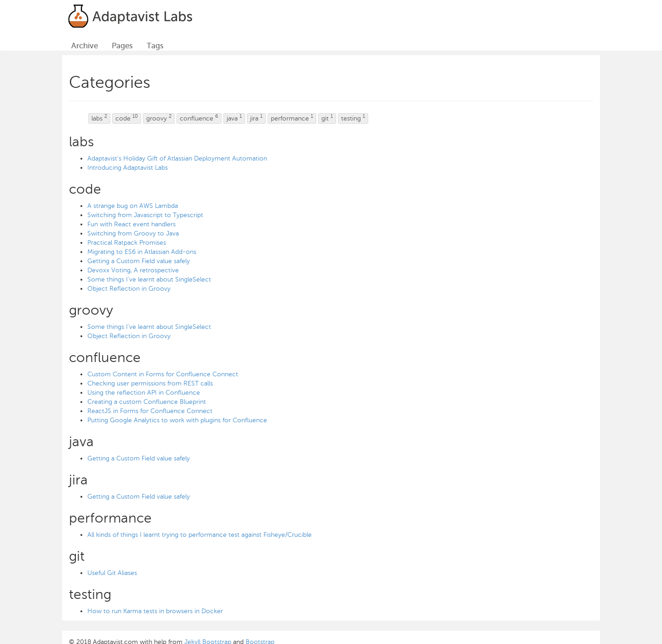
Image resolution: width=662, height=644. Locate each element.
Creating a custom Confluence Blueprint (147, 402)
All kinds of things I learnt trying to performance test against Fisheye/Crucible (200, 535)
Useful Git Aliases (112, 573)
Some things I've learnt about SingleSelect (149, 279)
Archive (85, 46)
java (234, 118)
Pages (122, 46)
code (127, 118)
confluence (199, 118)
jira (256, 118)
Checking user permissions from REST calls (150, 383)
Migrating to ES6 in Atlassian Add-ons (142, 252)
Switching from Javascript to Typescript (145, 215)
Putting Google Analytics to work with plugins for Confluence (177, 420)
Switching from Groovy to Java (133, 233)
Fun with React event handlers (131, 224)
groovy (159, 118)
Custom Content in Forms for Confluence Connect (163, 374)
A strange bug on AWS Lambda (133, 206)
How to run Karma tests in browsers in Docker (155, 611)
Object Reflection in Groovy (129, 289)
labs (99, 118)
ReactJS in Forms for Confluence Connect (150, 411)
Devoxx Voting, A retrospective (133, 270)
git (327, 118)
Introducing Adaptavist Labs (128, 168)
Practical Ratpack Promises (127, 243)
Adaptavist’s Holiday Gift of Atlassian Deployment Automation (177, 158)
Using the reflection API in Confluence (144, 393)
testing (353, 118)
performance (292, 118)
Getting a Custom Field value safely (139, 261)
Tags (155, 46)
